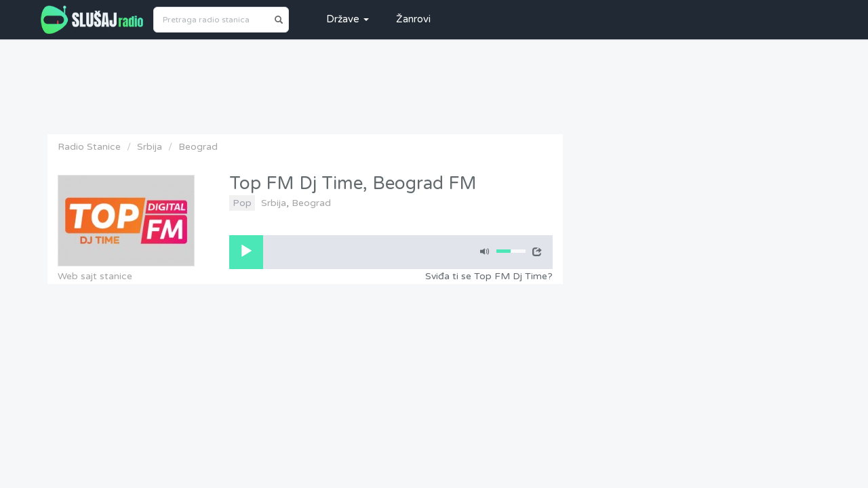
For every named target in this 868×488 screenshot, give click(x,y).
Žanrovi (413, 19)
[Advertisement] (434, 83)
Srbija (150, 147)
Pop (242, 203)
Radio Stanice (89, 147)
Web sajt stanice (95, 276)
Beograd (198, 147)
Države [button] (348, 19)
